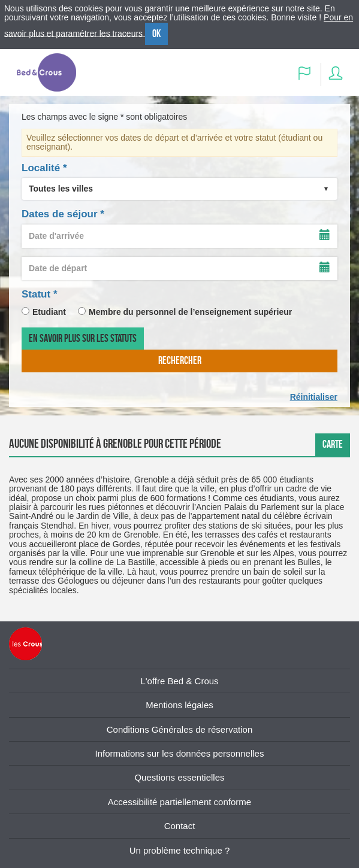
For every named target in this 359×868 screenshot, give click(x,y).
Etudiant (49, 312)
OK (156, 34)
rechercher (180, 360)
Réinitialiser (314, 397)
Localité (44, 168)
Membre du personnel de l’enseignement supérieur (190, 312)
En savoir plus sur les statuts (83, 338)
